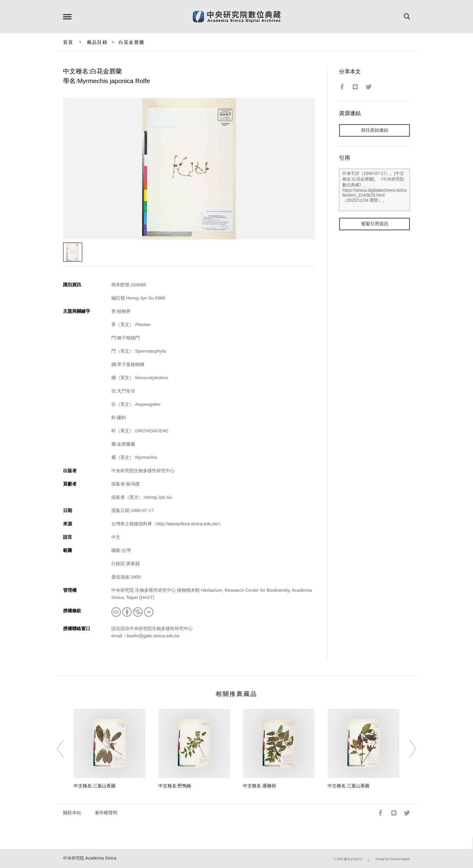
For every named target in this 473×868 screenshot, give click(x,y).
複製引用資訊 (375, 224)
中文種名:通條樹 (259, 786)
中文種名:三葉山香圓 (95, 786)
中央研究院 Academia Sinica (90, 858)
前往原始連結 (375, 130)
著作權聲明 (106, 813)
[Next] (407, 749)
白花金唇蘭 (132, 42)
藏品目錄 (97, 42)
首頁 (68, 42)
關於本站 (72, 813)
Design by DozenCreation (393, 859)
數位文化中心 (353, 859)
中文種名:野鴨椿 (175, 786)
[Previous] (66, 749)
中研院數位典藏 (237, 17)
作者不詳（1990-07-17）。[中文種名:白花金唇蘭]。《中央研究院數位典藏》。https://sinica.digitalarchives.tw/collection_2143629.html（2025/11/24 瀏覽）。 (375, 190)
